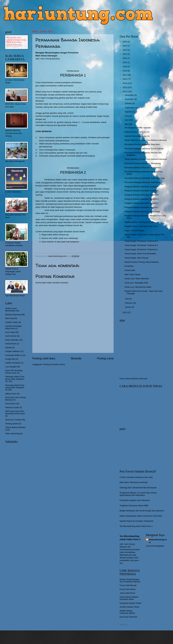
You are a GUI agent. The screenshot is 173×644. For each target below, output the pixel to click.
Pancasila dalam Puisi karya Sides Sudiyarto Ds (15, 388)
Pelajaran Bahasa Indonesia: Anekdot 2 (141, 203)
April (127, 299)
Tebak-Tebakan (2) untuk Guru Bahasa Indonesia (146, 140)
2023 (125, 50)
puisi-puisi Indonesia (128, 617)
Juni (127, 120)
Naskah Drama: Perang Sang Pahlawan (142, 262)
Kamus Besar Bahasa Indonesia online (129, 598)
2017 (125, 75)
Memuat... (124, 624)
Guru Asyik (10, 332)
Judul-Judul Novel (127, 593)
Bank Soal (10, 318)
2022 (125, 54)
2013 (125, 91)
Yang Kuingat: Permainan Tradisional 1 (141, 249)
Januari (128, 307)
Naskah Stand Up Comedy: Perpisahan (137, 521)
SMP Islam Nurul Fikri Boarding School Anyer (15, 412)
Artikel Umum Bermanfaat (11, 309)
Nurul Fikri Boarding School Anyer (14, 372)
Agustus (129, 112)
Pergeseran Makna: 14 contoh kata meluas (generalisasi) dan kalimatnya (138, 494)
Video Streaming (12, 434)
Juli (127, 116)
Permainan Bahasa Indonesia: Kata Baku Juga (144, 178)
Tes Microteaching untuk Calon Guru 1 (136, 526)
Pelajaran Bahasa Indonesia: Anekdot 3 (141, 199)
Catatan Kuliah (12, 322)
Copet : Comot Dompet (134, 231)
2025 (125, 42)
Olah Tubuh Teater (132, 274)
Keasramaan (11, 344)
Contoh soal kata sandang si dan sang (136, 477)
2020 (125, 62)
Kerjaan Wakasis (12, 351)
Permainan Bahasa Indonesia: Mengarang (143, 163)
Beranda (76, 358)
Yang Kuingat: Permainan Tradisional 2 (141, 245)
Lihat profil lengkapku (155, 546)
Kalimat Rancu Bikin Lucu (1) (137, 136)
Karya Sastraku (12, 340)
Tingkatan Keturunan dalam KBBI (134, 506)
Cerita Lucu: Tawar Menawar (137, 279)
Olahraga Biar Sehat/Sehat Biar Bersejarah (138, 488)
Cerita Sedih (130, 270)
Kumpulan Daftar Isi (14, 355)
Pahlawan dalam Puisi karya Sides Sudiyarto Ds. (15, 379)
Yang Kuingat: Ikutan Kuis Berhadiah (140, 254)
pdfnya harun (11, 394)
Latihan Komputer (13, 363)
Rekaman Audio (12, 407)
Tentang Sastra (12, 424)
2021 (125, 58)
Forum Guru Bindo (128, 589)
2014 (125, 87)
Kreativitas (129, 266)
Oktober (129, 103)
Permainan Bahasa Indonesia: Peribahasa (143, 168)
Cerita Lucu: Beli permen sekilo (138, 287)
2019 (125, 66)
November (130, 99)
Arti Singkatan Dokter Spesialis (138, 128)
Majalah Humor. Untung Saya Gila (139, 222)
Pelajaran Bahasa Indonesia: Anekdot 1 (141, 207)
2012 (125, 312)
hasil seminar (11, 336)
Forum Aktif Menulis (128, 585)
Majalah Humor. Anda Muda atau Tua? (141, 226)
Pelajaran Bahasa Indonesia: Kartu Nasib (142, 212)
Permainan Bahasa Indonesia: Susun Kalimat (144, 149)
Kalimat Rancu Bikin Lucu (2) (137, 132)
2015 (125, 83)
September (130, 108)
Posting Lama (105, 358)
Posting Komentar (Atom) (54, 364)
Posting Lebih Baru (44, 358)
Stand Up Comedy (13, 420)
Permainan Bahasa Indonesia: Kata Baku (142, 144)
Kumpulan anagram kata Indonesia (135, 500)
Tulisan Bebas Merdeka (15, 427)
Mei (127, 124)
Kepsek (8, 348)
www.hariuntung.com (158, 541)
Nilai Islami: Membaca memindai (134, 482)
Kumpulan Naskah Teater (130, 603)
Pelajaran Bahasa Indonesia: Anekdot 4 (141, 195)
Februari (129, 303)
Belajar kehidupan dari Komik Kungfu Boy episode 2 (142, 511)
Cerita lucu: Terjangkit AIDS (136, 283)
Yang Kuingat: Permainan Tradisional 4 (141, 241)
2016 (125, 79)
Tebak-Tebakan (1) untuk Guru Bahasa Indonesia (146, 159)
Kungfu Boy (10, 359)
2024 (125, 46)
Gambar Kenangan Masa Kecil (13, 327)
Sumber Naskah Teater (129, 607)
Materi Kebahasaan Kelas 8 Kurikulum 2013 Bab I (141, 516)
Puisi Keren (10, 404)
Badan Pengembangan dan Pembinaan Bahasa (130, 580)
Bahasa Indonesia (13, 315)
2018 (125, 71)
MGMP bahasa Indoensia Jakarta (127, 612)
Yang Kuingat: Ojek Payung (136, 258)
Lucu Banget (11, 367)
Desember (130, 95)
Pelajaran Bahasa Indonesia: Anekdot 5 (141, 191)
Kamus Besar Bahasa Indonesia (133, 379)
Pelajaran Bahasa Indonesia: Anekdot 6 (141, 187)
